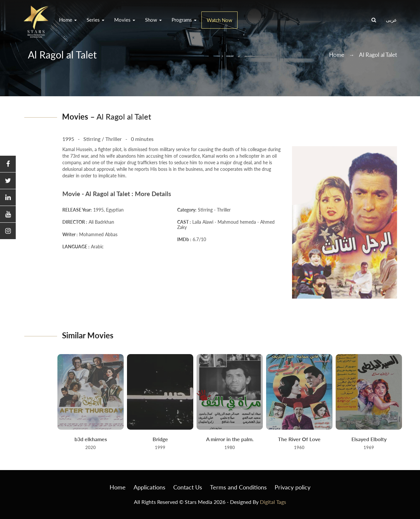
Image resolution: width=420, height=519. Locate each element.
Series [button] (95, 20)
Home (337, 55)
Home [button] (68, 20)
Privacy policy (293, 487)
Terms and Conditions (238, 487)
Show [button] (153, 20)
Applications (149, 487)
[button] (8, 164)
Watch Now (220, 20)
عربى (391, 20)
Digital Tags (273, 502)
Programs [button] (184, 20)
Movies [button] (125, 20)
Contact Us (188, 487)
